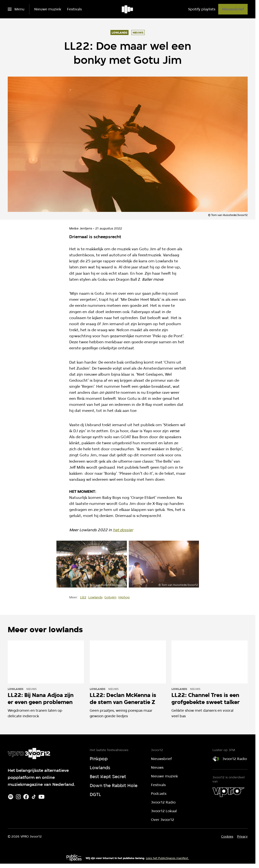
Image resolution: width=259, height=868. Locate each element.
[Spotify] (11, 797)
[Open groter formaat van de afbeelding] (92, 564)
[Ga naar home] (128, 9)
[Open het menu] (16, 9)
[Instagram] (18, 797)
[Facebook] (26, 797)
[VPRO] (228, 792)
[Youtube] (41, 797)
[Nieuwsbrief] (233, 9)
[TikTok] (34, 797)
